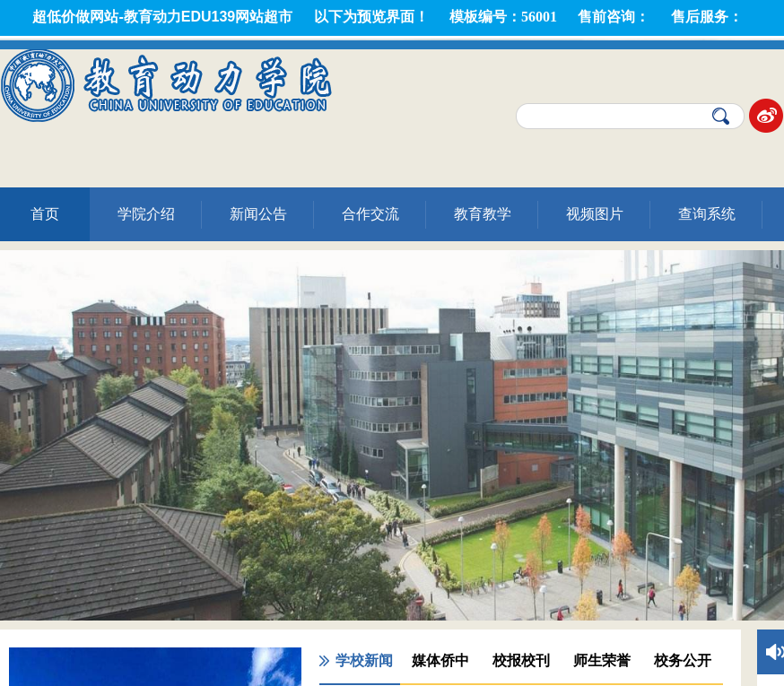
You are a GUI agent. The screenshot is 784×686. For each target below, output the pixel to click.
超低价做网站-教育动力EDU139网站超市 (162, 17)
